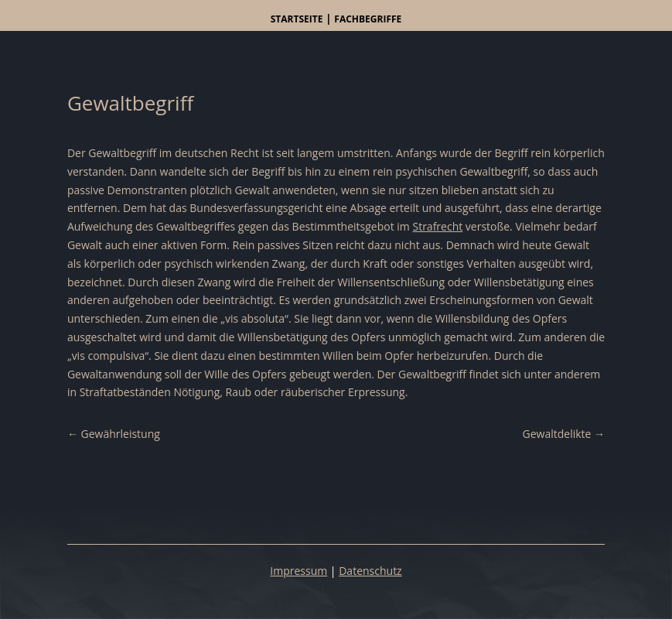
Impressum (298, 571)
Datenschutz (370, 571)
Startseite (297, 19)
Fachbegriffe (368, 19)
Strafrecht (437, 226)
